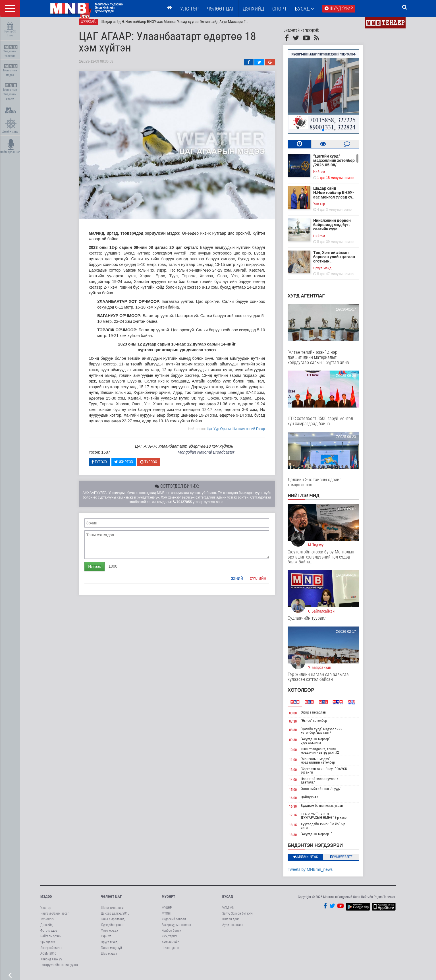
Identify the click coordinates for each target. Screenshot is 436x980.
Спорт (280, 9)
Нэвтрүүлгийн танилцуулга (59, 969)
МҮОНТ (167, 917)
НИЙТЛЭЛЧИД (311, 500)
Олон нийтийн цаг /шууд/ (328, 793)
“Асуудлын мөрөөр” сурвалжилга (322, 745)
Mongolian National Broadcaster (213, 456)
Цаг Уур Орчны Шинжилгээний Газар (243, 433)
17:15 (300, 819)
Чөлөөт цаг (111, 901)
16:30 (300, 810)
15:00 (300, 794)
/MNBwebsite (348, 861)
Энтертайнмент (51, 952)
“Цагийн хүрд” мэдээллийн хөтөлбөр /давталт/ (329, 735)
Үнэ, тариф (169, 940)
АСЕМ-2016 (48, 958)
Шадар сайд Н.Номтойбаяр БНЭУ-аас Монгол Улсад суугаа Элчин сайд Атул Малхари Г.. (181, 26)
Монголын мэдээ (11, 70)
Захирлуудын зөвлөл (176, 929)
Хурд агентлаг (313, 300)
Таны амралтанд (113, 923)
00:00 (300, 717)
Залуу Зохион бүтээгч (237, 917)
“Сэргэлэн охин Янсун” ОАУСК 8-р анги (331, 775)
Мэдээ (46, 901)
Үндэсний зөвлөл (174, 923)
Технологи (47, 923)
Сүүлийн (265, 582)
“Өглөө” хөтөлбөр (321, 724)
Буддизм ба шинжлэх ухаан (329, 810)
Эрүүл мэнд (329, 272)
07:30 (300, 725)
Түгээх (107, 466)
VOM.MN (228, 912)
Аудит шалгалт (233, 929)
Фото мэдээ (49, 934)
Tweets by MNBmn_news (317, 874)
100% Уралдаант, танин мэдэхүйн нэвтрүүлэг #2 (327, 755)
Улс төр (189, 9)
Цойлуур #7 (316, 801)
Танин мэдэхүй (111, 952)
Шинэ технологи (112, 912)
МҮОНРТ (168, 901)
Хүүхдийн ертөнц (113, 929)
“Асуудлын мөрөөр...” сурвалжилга (324, 840)
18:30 (300, 839)
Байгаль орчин (51, 940)
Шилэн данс (170, 952)
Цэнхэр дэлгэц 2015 (115, 917)
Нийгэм (326, 176)
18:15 (300, 829)
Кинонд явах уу (51, 963)
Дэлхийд (253, 9)
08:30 (300, 734)
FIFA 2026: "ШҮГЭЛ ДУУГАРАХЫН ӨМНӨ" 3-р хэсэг (331, 820)
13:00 (300, 774)
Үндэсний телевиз (11, 51)
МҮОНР (167, 912)
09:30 (300, 744)
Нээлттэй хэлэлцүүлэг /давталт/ (327, 784)
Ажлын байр (171, 946)
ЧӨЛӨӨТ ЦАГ (221, 9)
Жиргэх (131, 466)
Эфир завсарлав (320, 716)
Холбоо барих (171, 934)
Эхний (244, 582)
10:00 (300, 754)
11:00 (300, 764)
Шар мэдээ (109, 958)
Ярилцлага (48, 946)
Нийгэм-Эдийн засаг (55, 917)
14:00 (300, 784)
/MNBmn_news (313, 861)
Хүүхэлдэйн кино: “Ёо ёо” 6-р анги (330, 830)
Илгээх (101, 570)
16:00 (300, 802)
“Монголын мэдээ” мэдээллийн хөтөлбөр (325, 765)
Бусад (305, 9)
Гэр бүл (106, 940)
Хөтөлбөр (308, 694)
